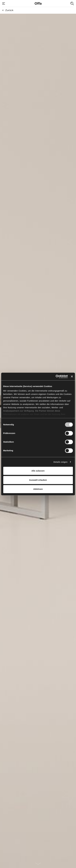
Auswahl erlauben (38, 480)
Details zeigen (60, 462)
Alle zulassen (38, 471)
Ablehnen (38, 489)
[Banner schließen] (72, 377)
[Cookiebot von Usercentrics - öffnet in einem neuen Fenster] (56, 377)
